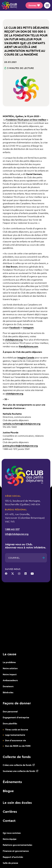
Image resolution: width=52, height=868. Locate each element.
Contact (9, 821)
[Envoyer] (43, 558)
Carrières (10, 811)
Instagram (28, 327)
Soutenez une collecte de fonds (19, 771)
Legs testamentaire (15, 735)
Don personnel (10, 711)
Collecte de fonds (17, 757)
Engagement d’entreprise (16, 717)
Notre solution (10, 668)
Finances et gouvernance (16, 851)
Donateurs (8, 686)
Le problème (9, 662)
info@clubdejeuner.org (17, 534)
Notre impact (10, 674)
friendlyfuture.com (28, 346)
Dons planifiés (10, 723)
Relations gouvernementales (17, 845)
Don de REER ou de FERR (18, 746)
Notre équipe (10, 839)
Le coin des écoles (17, 803)
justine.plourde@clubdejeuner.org (20, 446)
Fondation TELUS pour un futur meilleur (26, 120)
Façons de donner (17, 703)
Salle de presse (10, 863)
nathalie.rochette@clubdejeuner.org (22, 424)
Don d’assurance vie (15, 740)
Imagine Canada (26, 357)
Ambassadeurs (10, 680)
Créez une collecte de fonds (17, 765)
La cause (10, 654)
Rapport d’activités (13, 857)
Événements (12, 782)
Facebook (15, 327)
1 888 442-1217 (12, 529)
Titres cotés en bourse (17, 729)
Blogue (8, 791)
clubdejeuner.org (14, 340)
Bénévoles (8, 692)
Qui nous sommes (12, 833)
